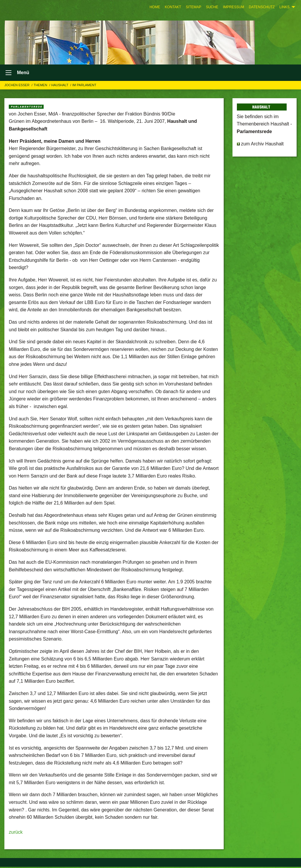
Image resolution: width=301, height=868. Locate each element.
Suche (212, 7)
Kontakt (173, 7)
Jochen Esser (17, 86)
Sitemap (193, 7)
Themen (41, 86)
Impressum (234, 7)
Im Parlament (84, 86)
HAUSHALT (60, 86)
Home (155, 7)
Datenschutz (262, 7)
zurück (16, 834)
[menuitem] (155, 7)
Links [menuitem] (284, 7)
